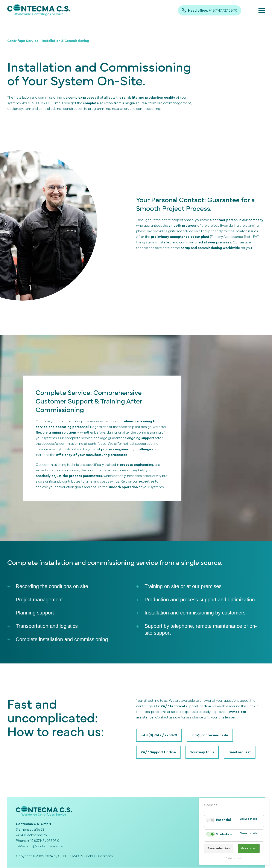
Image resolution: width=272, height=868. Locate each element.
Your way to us (202, 753)
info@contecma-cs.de (210, 735)
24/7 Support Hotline (158, 753)
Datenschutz (234, 858)
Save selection (218, 848)
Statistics (224, 834)
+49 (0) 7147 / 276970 (159, 735)
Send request (240, 753)
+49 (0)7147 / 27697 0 (43, 841)
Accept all (249, 848)
